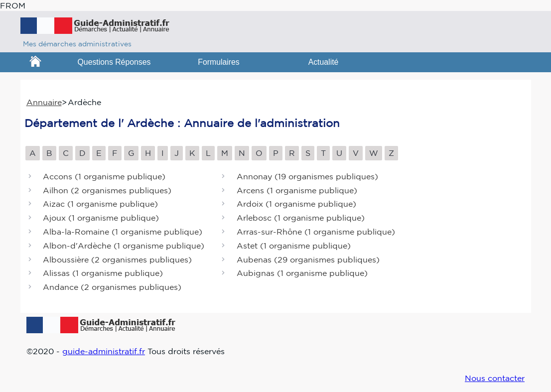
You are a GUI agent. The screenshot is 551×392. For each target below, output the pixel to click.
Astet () (294, 246)
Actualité (324, 62)
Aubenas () (308, 260)
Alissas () (103, 273)
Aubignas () (302, 273)
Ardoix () (296, 204)
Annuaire (44, 102)
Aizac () (100, 204)
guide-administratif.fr (104, 351)
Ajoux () (101, 218)
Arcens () (297, 190)
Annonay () (307, 176)
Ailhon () (107, 190)
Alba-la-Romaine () (123, 232)
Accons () (104, 176)
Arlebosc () (301, 218)
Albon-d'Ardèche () (124, 246)
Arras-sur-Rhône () (316, 232)
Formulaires (219, 62)
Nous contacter (495, 378)
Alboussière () (117, 260)
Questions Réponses (114, 62)
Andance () (112, 287)
